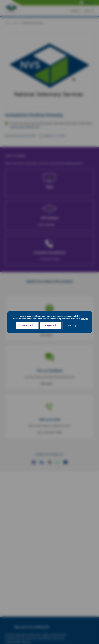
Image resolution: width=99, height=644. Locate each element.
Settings (73, 325)
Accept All (27, 325)
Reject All (51, 325)
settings (84, 319)
